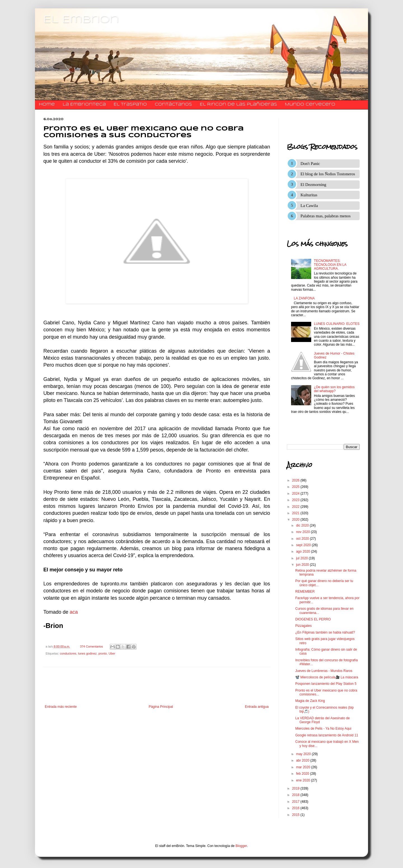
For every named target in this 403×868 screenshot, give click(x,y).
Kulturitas (309, 195)
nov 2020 (304, 532)
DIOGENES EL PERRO (313, 619)
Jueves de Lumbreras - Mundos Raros (324, 671)
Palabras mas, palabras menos (326, 216)
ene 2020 (304, 780)
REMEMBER (305, 592)
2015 (296, 815)
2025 (296, 487)
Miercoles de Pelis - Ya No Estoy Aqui (323, 729)
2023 (296, 500)
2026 (296, 480)
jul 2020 (302, 558)
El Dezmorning (313, 185)
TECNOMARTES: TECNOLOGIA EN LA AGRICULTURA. (330, 265)
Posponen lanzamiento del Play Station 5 (326, 684)
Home (47, 104)
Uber (112, 653)
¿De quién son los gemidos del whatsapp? (334, 389)
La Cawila (309, 206)
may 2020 (304, 754)
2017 (296, 802)
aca (74, 612)
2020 (296, 520)
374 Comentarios (92, 646)
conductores (68, 653)
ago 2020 (304, 551)
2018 (296, 795)
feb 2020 (303, 774)
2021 (296, 513)
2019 (296, 788)
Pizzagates (304, 626)
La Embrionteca (84, 104)
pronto (103, 653)
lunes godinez (87, 653)
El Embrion (81, 20)
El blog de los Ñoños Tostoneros (328, 174)
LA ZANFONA (304, 298)
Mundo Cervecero (310, 104)
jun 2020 (303, 565)
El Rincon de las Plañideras (238, 104)
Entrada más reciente (61, 707)
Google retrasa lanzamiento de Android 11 (327, 735)
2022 (296, 507)
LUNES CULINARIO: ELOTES (337, 324)
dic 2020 (303, 525)
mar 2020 (304, 767)
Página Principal (161, 707)
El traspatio (130, 104)
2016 (296, 808)
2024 (296, 494)
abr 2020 (303, 760)
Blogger (241, 846)
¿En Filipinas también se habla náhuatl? (325, 632)
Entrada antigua (257, 707)
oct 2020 (303, 539)
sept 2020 (304, 545)
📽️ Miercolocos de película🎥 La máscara (327, 677)
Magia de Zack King (310, 701)
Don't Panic (310, 164)
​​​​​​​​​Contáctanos (173, 104)
